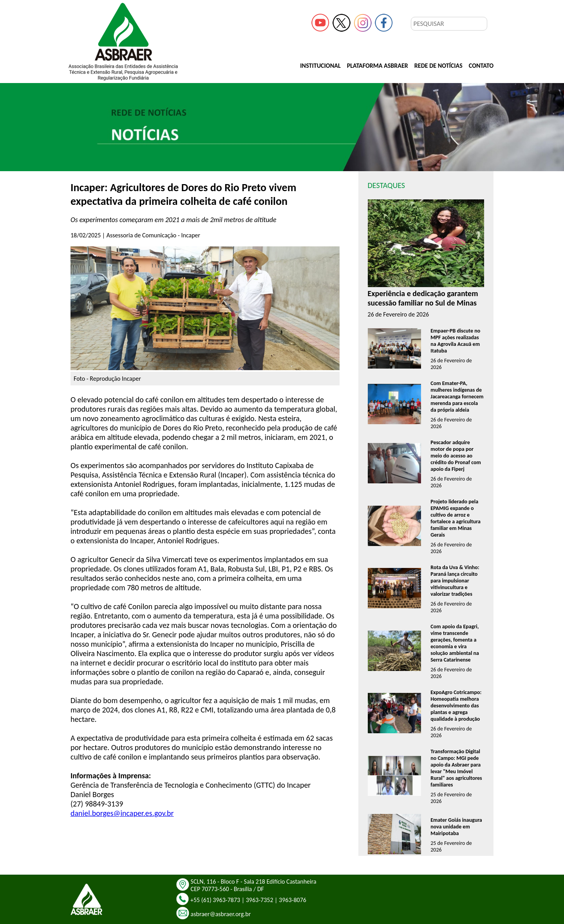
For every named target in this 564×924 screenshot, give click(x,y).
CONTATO (481, 66)
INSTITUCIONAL (320, 66)
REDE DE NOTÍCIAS (438, 66)
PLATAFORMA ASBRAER (378, 66)
